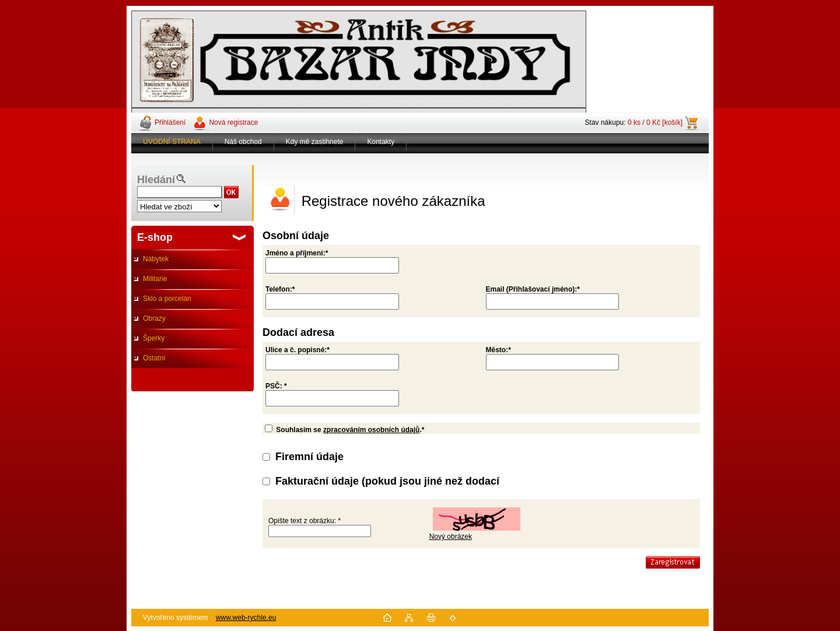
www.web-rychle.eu (246, 618)
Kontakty (381, 142)
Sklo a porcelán (167, 299)
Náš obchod (243, 142)
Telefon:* (280, 289)
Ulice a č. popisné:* (297, 350)
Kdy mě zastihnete (315, 142)
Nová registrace (233, 122)
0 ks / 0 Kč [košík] (655, 122)
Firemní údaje (309, 457)
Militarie (155, 279)
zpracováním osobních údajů (371, 430)
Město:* (498, 350)
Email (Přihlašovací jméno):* (533, 289)
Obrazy (154, 318)
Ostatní (154, 358)
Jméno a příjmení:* (297, 253)
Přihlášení (170, 122)
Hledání (156, 180)
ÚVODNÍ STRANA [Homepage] (172, 142)
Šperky (154, 338)
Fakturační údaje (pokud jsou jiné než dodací (387, 481)
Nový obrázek (451, 537)
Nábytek (156, 259)
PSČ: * (276, 386)
